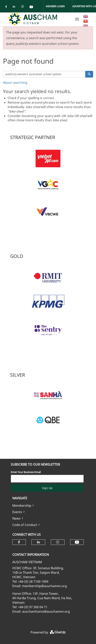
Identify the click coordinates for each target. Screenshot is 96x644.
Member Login (55, 6)
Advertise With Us (84, 6)
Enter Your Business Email (26, 472)
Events (17, 512)
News (16, 518)
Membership (22, 506)
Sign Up (47, 488)
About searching (15, 83)
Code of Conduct (25, 525)
